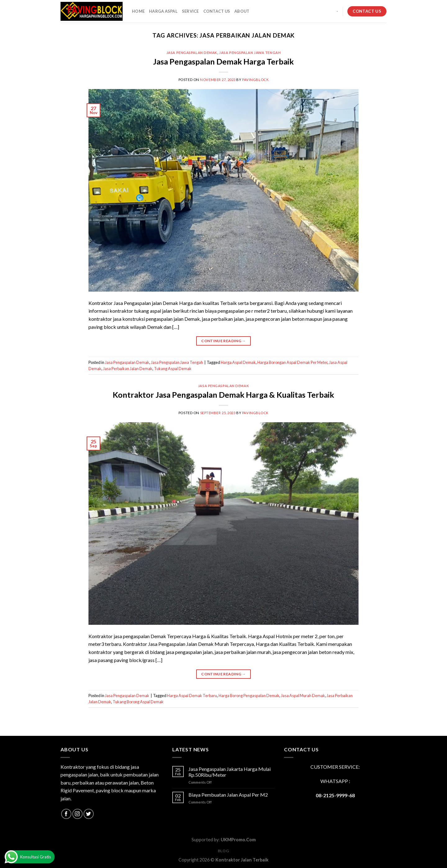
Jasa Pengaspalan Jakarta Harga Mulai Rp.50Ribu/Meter (230, 772)
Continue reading (223, 341)
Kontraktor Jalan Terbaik (242, 860)
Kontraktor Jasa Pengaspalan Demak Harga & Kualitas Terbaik (223, 395)
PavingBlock (255, 80)
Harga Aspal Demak (238, 362)
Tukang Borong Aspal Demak (138, 702)
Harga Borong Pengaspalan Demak (249, 696)
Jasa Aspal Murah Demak (303, 696)
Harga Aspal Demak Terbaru (192, 696)
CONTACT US (217, 11)
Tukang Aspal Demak (173, 369)
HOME (138, 11)
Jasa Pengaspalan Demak (192, 53)
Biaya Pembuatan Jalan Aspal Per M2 (228, 795)
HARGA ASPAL (163, 11)
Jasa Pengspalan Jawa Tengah (250, 53)
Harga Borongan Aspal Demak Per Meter (292, 362)
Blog (223, 851)
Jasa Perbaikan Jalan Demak (128, 369)
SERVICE (190, 11)
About (242, 11)
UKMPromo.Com (238, 840)
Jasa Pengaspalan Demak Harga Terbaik (223, 61)
